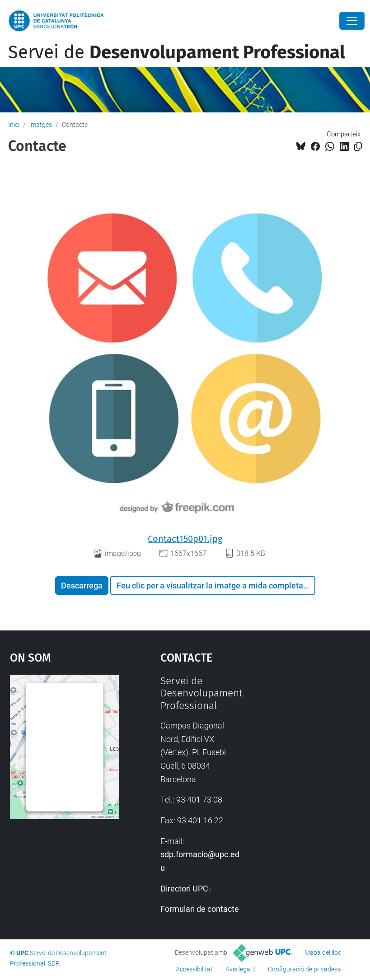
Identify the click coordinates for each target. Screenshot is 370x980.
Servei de (177, 52)
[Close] (352, 21)
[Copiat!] (358, 147)
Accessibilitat (194, 969)
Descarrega (82, 586)
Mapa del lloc (323, 952)
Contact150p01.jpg (185, 539)
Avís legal (239, 969)
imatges (41, 125)
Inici (14, 125)
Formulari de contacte (200, 909)
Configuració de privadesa (304, 969)
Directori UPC (184, 889)
